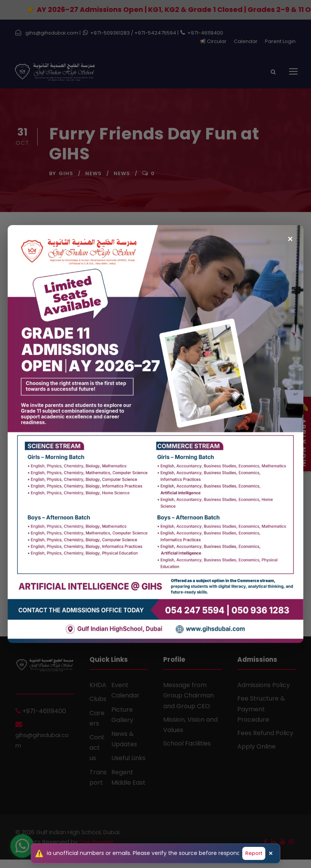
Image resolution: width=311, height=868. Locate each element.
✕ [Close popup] (290, 236)
